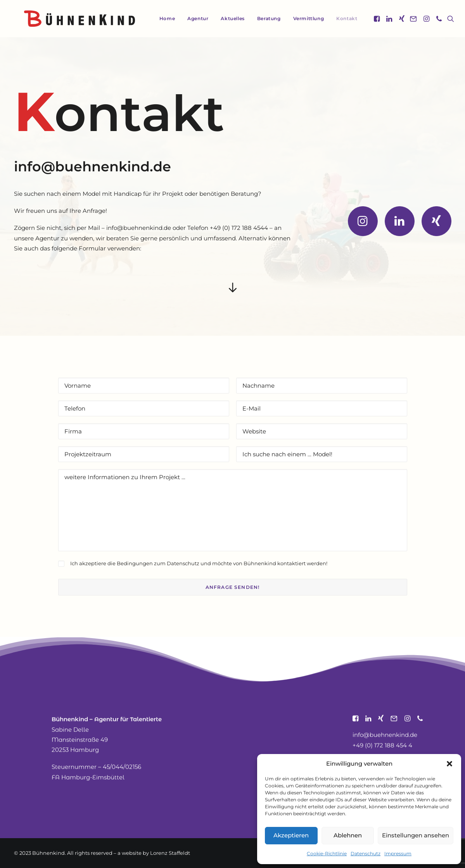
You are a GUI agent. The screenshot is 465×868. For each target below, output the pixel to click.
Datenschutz (366, 853)
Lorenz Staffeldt (170, 853)
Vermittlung (302, 18)
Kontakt (340, 18)
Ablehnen (348, 835)
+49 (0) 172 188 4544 (239, 228)
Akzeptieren (291, 835)
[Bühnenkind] (69, 19)
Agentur (191, 18)
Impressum (398, 853)
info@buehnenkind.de (92, 167)
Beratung (262, 18)
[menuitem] (161, 19)
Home (161, 18)
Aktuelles (226, 18)
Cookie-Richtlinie (327, 853)
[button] (449, 764)
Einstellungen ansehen (416, 835)
